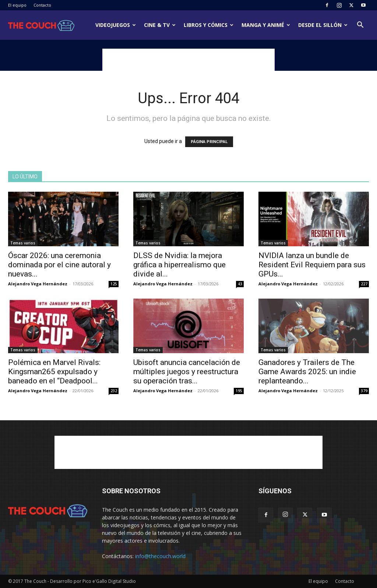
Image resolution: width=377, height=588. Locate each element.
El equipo (17, 5)
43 (240, 284)
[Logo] (41, 25)
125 (114, 284)
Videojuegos (116, 25)
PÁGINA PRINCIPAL (209, 142)
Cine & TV (160, 25)
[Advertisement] (188, 60)
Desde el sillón (323, 25)
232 (114, 391)
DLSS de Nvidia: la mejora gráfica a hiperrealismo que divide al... (179, 265)
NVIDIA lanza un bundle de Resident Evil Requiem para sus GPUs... (312, 265)
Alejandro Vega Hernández (38, 284)
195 (239, 391)
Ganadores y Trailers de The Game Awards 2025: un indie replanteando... (307, 372)
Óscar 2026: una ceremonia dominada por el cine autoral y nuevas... (59, 265)
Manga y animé (266, 25)
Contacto (42, 5)
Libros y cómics (209, 25)
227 (364, 284)
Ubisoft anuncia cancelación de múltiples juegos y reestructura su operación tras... (187, 372)
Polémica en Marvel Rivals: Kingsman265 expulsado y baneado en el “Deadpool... (54, 372)
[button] (360, 26)
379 (364, 391)
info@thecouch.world (160, 556)
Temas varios (23, 243)
